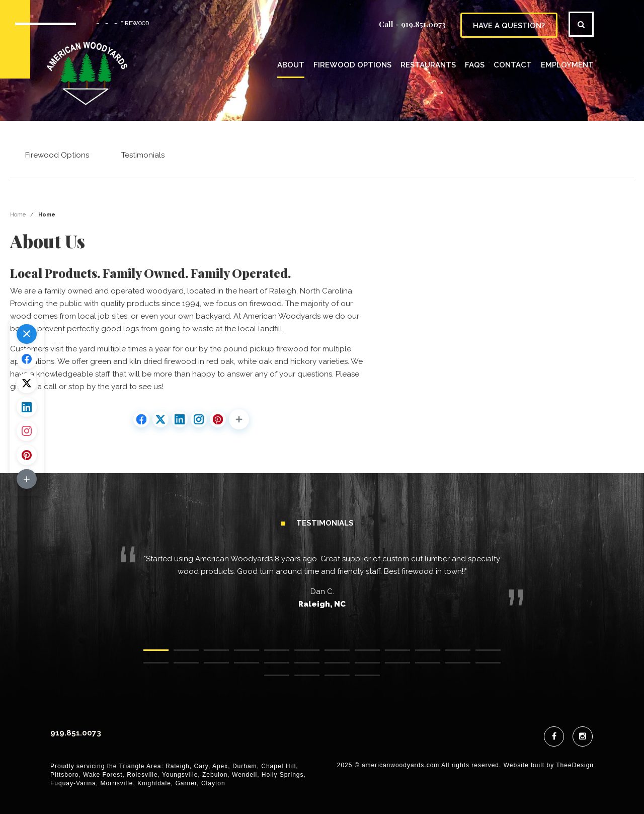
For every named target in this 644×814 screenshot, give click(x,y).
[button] (239, 420)
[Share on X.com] (160, 420)
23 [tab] (450, 668)
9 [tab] (390, 655)
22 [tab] (420, 668)
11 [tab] (450, 655)
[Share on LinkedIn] (180, 420)
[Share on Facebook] (141, 420)
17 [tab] (269, 668)
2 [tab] (179, 655)
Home (18, 215)
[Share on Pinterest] (218, 420)
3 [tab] (209, 655)
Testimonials (143, 156)
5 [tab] (269, 655)
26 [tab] (299, 680)
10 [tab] (420, 655)
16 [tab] (239, 668)
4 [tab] (239, 655)
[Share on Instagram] (199, 420)
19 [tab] (330, 668)
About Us (48, 241)
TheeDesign (575, 766)
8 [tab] (360, 655)
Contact (513, 65)
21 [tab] (390, 668)
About (291, 65)
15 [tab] (209, 668)
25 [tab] (269, 680)
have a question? (509, 26)
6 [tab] (299, 655)
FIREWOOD (135, 23)
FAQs (475, 65)
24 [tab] (480, 668)
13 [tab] (148, 668)
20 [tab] (360, 668)
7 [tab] (330, 655)
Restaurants (428, 65)
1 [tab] (148, 655)
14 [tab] (179, 668)
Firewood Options (352, 65)
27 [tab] (330, 680)
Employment (567, 65)
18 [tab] (299, 668)
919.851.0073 (423, 24)
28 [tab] (360, 680)
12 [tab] (480, 655)
